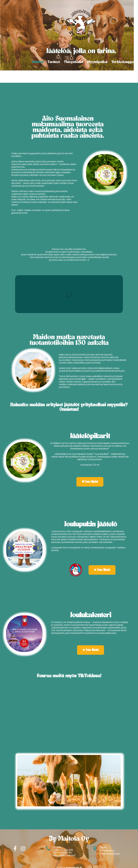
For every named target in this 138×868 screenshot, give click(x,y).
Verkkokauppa (123, 62)
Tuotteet (54, 62)
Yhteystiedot (74, 62)
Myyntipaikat (97, 62)
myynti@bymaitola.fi (64, 855)
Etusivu (38, 62)
